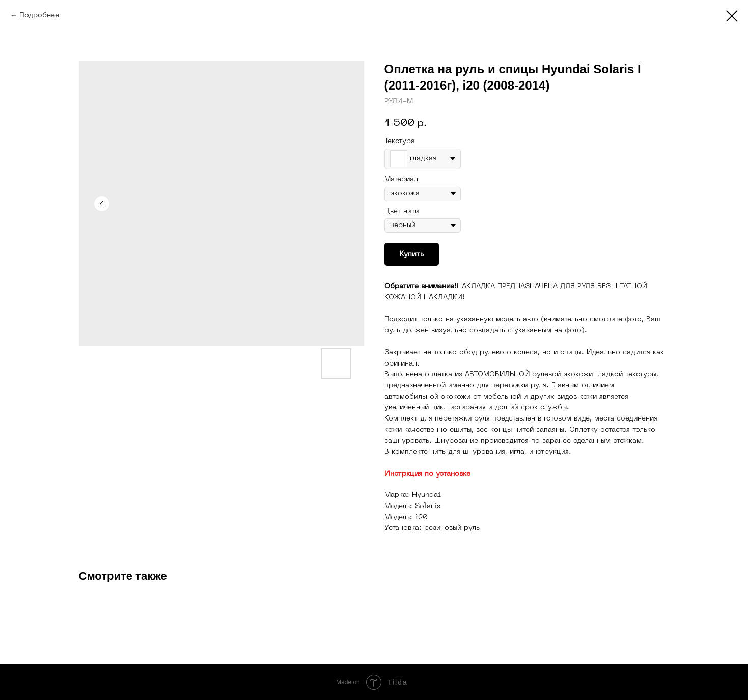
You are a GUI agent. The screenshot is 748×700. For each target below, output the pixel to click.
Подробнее (39, 16)
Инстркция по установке (427, 474)
